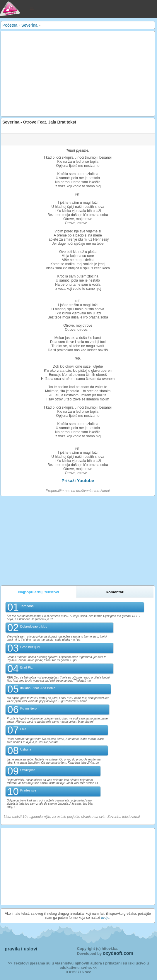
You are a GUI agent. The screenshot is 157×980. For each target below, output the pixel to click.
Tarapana (27, 606)
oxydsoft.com (118, 953)
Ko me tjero (28, 708)
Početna (10, 25)
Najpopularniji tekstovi (39, 592)
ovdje (105, 918)
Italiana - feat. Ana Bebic (38, 688)
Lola (23, 729)
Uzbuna (26, 749)
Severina (29, 25)
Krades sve (28, 790)
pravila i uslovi (21, 949)
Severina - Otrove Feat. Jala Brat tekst (39, 122)
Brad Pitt (26, 667)
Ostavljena (28, 770)
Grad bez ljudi (30, 647)
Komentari (115, 592)
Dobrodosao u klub (34, 626)
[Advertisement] (78, 73)
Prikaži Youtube (78, 480)
